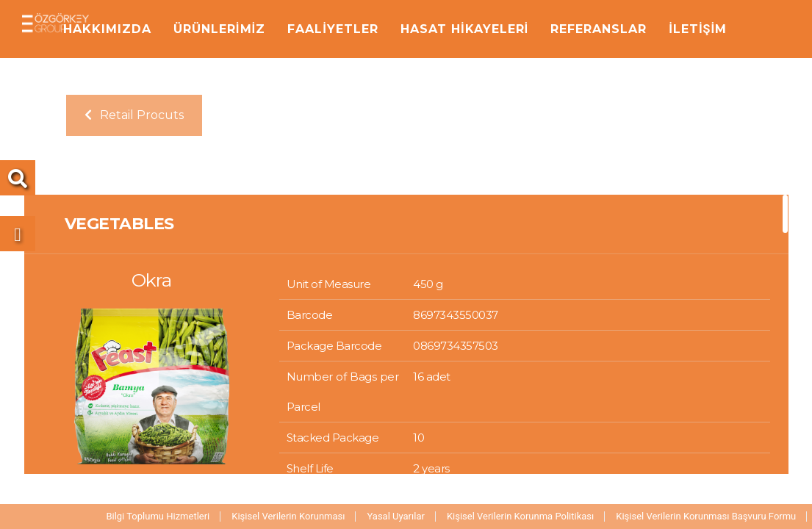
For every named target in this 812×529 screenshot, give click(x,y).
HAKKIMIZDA (107, 29)
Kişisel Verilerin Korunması (288, 516)
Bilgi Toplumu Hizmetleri (158, 516)
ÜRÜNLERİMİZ (219, 29)
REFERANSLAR (599, 29)
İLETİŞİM (698, 29)
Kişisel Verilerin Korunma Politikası (520, 516)
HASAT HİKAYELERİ (464, 29)
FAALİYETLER (333, 29)
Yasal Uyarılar (395, 516)
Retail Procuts (134, 115)
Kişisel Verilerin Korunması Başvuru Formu (706, 516)
